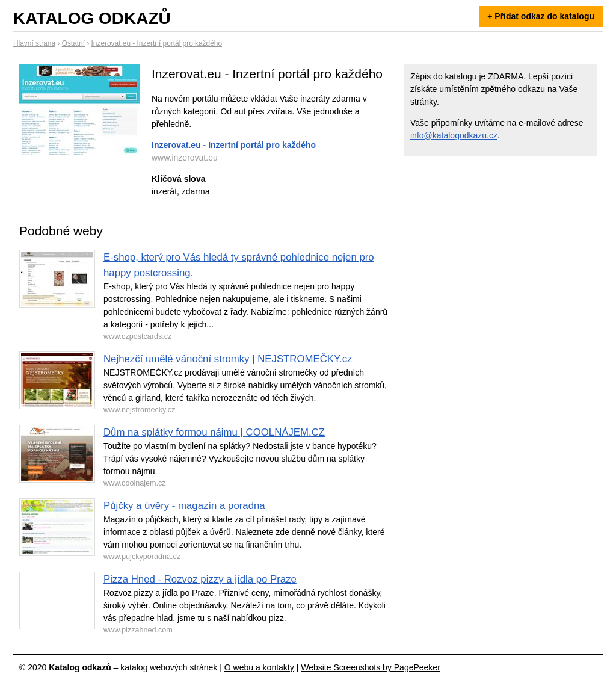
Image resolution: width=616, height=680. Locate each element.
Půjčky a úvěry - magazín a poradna (184, 506)
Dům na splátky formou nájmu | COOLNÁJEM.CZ (214, 432)
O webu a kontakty (259, 667)
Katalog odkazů (92, 18)
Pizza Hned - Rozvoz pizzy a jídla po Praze (200, 579)
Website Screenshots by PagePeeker (371, 667)
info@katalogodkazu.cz (454, 135)
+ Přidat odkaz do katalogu (541, 16)
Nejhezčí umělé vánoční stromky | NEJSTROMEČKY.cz (228, 359)
